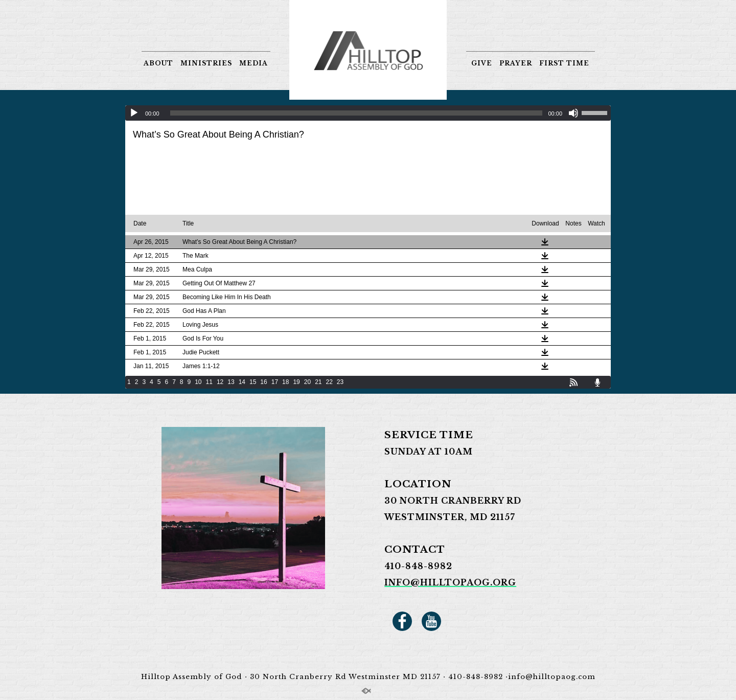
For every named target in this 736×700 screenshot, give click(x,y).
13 (231, 382)
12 (220, 382)
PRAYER (516, 63)
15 (253, 382)
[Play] (134, 113)
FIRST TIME (564, 63)
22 (329, 382)
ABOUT (158, 63)
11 (209, 382)
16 (263, 382)
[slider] (356, 113)
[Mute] (573, 113)
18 (285, 382)
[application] (368, 113)
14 (242, 382)
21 (318, 382)
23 (340, 382)
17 (275, 382)
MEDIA (254, 63)
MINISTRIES (206, 63)
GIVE (482, 63)
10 (198, 382)
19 (296, 382)
